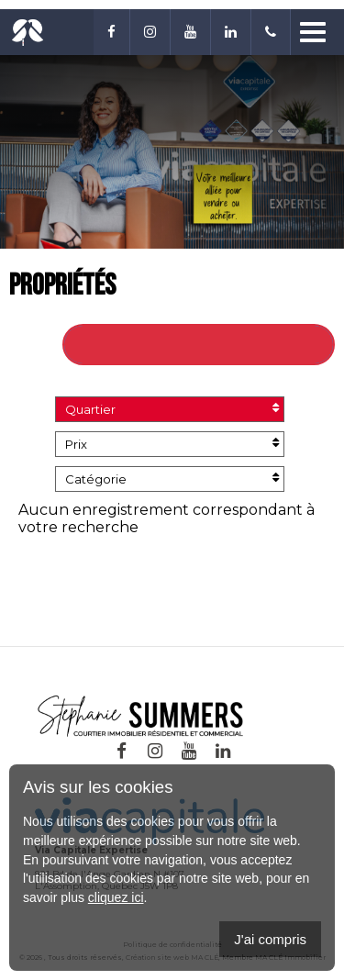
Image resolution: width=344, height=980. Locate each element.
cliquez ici (116, 897)
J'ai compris (270, 939)
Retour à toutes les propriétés (203, 345)
